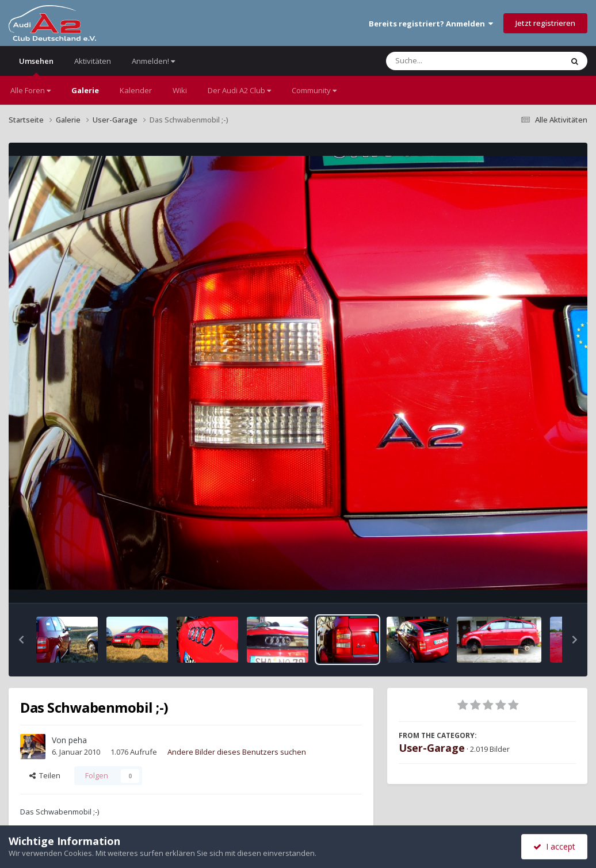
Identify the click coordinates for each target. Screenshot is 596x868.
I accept (554, 846)
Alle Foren (30, 90)
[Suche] (451, 61)
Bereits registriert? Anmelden (431, 24)
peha (78, 740)
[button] (21, 640)
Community (314, 90)
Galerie (85, 90)
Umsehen (36, 66)
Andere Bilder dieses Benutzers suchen (237, 752)
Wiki (180, 90)
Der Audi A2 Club (239, 90)
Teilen (45, 775)
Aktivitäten (93, 61)
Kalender (136, 90)
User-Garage (432, 748)
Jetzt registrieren (545, 23)
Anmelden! (153, 61)
